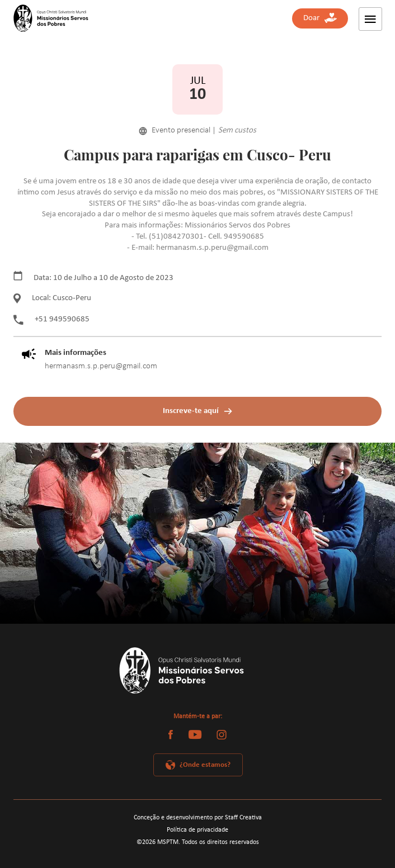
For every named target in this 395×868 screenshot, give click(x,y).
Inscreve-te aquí (191, 411)
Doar (320, 18)
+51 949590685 (51, 320)
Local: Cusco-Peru (52, 298)
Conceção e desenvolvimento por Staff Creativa (198, 818)
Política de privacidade (198, 830)
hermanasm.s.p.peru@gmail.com (101, 366)
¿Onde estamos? (205, 765)
